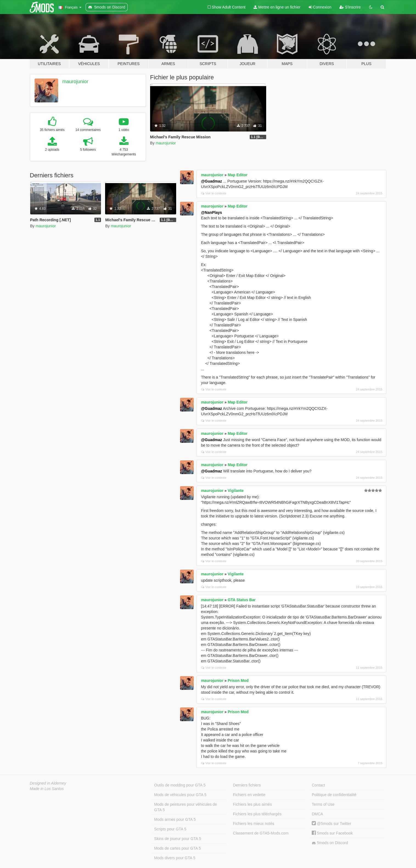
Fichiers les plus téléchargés (257, 814)
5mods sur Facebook (332, 833)
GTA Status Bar (242, 600)
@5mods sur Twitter (331, 824)
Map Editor (238, 175)
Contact (318, 785)
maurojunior (75, 82)
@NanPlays (211, 212)
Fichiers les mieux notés (254, 824)
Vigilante (236, 491)
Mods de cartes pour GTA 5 (178, 848)
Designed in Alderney (48, 783)
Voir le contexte (214, 193)
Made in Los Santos (47, 789)
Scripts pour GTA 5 (170, 829)
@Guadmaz (211, 181)
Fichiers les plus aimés (252, 804)
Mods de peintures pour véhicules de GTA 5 (186, 807)
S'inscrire (350, 7)
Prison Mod (238, 681)
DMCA (317, 814)
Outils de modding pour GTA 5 (180, 785)
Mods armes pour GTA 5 (175, 819)
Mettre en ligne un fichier (277, 7)
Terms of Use (323, 804)
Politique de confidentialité (334, 795)
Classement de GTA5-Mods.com (261, 833)
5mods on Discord (330, 843)
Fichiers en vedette (249, 795)
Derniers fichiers (247, 785)
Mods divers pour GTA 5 (175, 858)
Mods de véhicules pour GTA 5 (180, 795)
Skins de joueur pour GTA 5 (178, 839)
